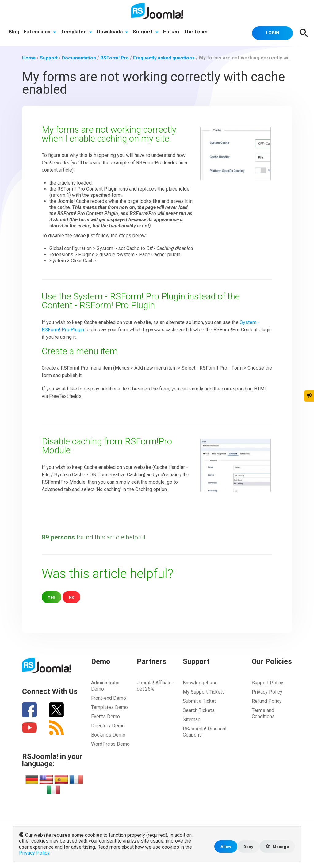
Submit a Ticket (199, 701)
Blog (14, 32)
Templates (77, 32)
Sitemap (192, 719)
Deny (247, 847)
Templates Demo (109, 707)
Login (270, 32)
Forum (173, 32)
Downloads (114, 32)
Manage (277, 847)
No (72, 597)
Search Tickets (199, 710)
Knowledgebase (200, 682)
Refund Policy (267, 701)
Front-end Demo (109, 698)
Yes (52, 597)
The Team (198, 32)
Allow (224, 847)
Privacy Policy (267, 692)
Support (147, 32)
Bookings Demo (108, 735)
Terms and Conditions (263, 713)
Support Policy (268, 682)
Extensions (40, 32)
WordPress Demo (110, 744)
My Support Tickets (204, 692)
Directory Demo (108, 725)
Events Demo (105, 716)
